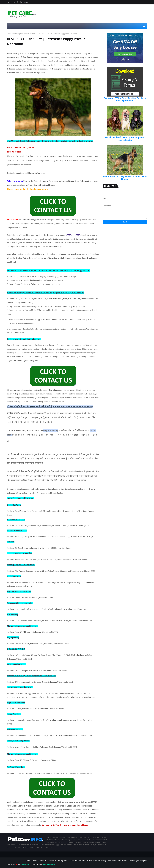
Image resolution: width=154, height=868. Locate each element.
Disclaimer (52, 861)
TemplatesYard (25, 865)
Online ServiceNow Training (97, 861)
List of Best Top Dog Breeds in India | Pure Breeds (125, 178)
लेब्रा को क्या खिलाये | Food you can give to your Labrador (125, 139)
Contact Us (24, 2)
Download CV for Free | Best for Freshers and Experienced (125, 99)
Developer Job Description (138, 861)
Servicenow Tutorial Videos (117, 861)
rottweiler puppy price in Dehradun (24, 34)
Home (9, 2)
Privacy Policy (63, 861)
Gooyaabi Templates (49, 865)
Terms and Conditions (77, 861)
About (16, 2)
